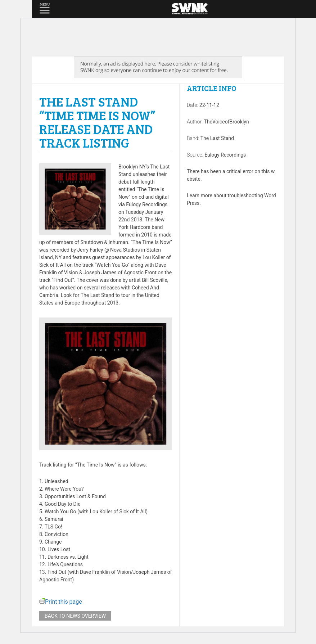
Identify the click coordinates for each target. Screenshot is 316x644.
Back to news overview (75, 616)
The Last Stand (217, 138)
